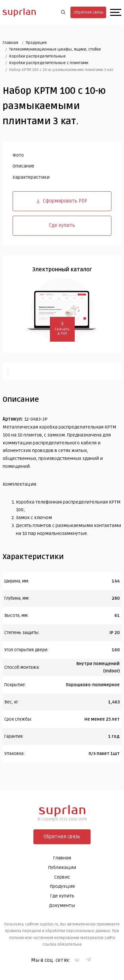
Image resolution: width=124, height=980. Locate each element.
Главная (10, 43)
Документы (62, 905)
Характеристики (31, 177)
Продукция (36, 43)
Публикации (62, 867)
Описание (23, 166)
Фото (18, 155)
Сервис (62, 877)
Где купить (62, 225)
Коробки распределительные (38, 56)
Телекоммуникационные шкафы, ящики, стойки (55, 49)
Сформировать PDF (62, 201)
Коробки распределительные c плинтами (49, 63)
